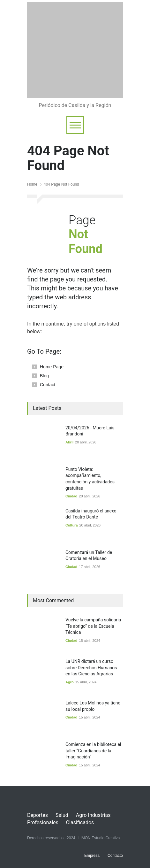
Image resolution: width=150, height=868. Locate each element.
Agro (70, 682)
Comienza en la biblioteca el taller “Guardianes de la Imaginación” (93, 751)
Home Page (52, 367)
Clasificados (80, 822)
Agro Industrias (93, 815)
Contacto (115, 856)
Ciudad (71, 496)
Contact (48, 385)
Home (32, 184)
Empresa (92, 856)
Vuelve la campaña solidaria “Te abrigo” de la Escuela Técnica (93, 626)
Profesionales (43, 822)
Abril (69, 442)
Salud (62, 815)
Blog (44, 376)
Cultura (72, 525)
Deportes (37, 815)
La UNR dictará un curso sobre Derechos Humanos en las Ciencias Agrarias (91, 668)
